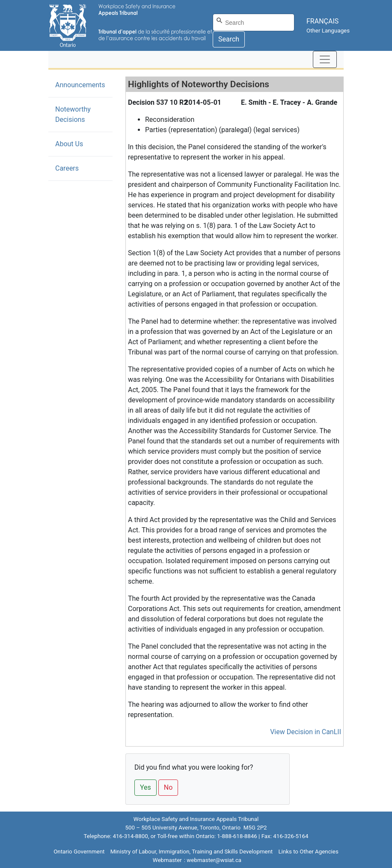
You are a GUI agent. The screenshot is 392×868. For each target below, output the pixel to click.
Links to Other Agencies (308, 852)
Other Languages (328, 31)
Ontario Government (79, 852)
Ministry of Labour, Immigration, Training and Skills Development (192, 852)
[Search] (254, 22)
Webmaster (167, 860)
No (168, 787)
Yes (146, 787)
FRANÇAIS (322, 21)
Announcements (80, 85)
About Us (69, 144)
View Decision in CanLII (306, 732)
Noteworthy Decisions (83, 114)
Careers (67, 168)
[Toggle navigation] (325, 59)
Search (229, 39)
